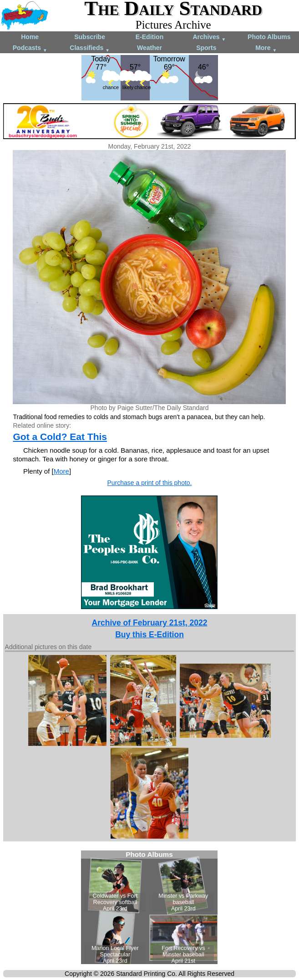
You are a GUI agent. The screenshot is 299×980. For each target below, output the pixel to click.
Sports (206, 48)
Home (30, 37)
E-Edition (149, 37)
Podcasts (30, 48)
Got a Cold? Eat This (60, 437)
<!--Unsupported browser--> (149, 907)
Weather (149, 48)
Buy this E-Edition (149, 635)
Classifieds (90, 48)
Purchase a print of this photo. (149, 483)
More (266, 48)
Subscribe (90, 37)
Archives (209, 37)
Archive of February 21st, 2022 (150, 623)
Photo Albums (269, 37)
